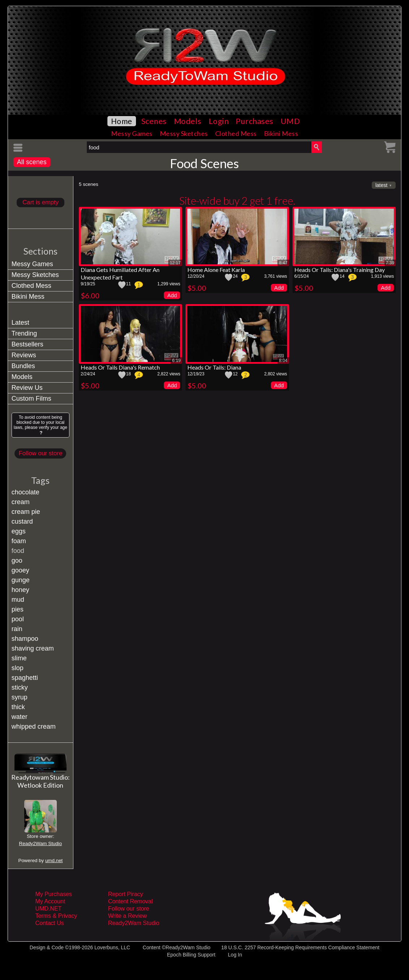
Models (188, 121)
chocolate (25, 492)
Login (219, 121)
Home (122, 121)
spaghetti (25, 678)
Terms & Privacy (56, 916)
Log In (235, 955)
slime (19, 658)
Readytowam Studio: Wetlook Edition (41, 781)
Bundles (23, 366)
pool (18, 619)
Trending (24, 333)
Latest (20, 323)
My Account (50, 901)
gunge (21, 580)
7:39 (390, 263)
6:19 (176, 361)
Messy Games (132, 133)
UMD (290, 121)
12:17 (175, 263)
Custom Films (31, 399)
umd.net (54, 860)
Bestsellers (27, 344)
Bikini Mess (281, 133)
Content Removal (131, 901)
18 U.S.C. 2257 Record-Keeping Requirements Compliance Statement (300, 947)
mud (18, 600)
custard (22, 521)
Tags (40, 480)
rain (17, 629)
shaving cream (33, 648)
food (18, 551)
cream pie (26, 512)
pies (18, 609)
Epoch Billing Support (191, 955)
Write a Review (127, 916)
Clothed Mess (236, 133)
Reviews (24, 355)
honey (20, 590)
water (20, 717)
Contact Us (49, 923)
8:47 (283, 263)
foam (19, 541)
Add (172, 295)
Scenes (154, 121)
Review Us (27, 388)
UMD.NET (48, 909)
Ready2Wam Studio (41, 843)
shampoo (25, 639)
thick (18, 707)
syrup (20, 697)
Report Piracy (126, 894)
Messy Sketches (184, 133)
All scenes (32, 162)
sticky (20, 687)
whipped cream (34, 727)
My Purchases (53, 894)
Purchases (255, 121)
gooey (20, 570)
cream (21, 502)
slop (18, 668)
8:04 (283, 361)
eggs (19, 531)
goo (17, 561)
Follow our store (40, 453)
